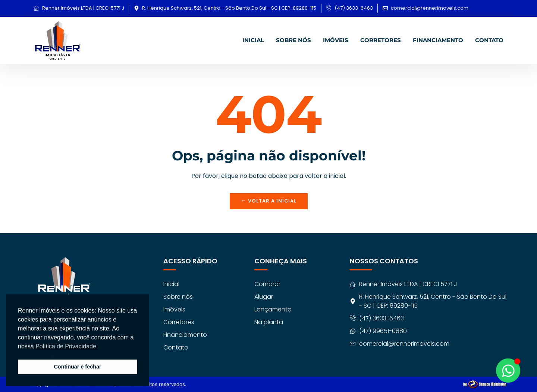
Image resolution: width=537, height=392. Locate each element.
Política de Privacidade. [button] (67, 346)
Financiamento (438, 40)
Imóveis (336, 40)
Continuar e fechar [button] (77, 367)
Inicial (253, 40)
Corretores (381, 40)
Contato (489, 40)
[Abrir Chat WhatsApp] (508, 371)
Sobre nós (293, 40)
